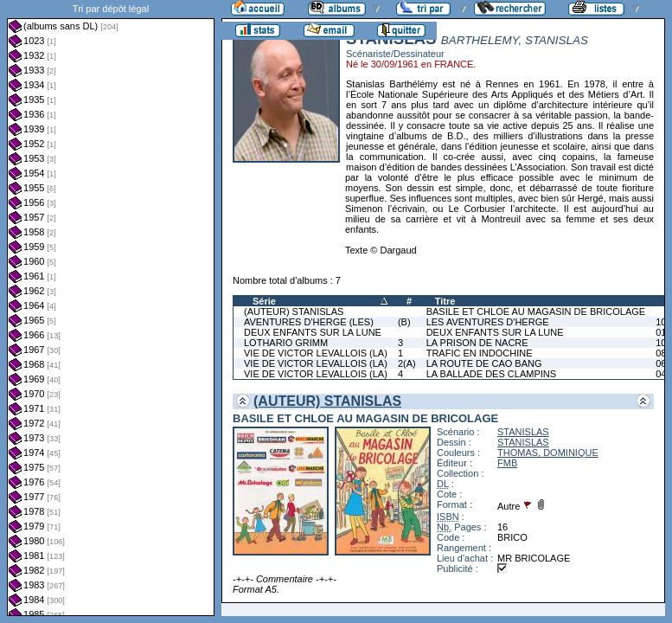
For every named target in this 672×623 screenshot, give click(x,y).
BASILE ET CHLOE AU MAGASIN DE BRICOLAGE (536, 311)
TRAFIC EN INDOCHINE (480, 353)
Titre (445, 301)
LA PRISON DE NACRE (477, 343)
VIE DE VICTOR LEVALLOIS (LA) (316, 353)
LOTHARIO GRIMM (286, 343)
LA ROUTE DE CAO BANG (484, 363)
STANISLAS (523, 432)
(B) (404, 322)
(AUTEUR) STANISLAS (294, 311)
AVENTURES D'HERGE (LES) (309, 322)
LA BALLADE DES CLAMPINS (491, 374)
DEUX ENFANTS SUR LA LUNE (313, 332)
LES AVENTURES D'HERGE (488, 322)
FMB (507, 463)
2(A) (407, 363)
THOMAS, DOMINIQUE (548, 453)
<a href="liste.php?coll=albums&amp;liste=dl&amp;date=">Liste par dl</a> (111, 308)
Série (264, 301)
